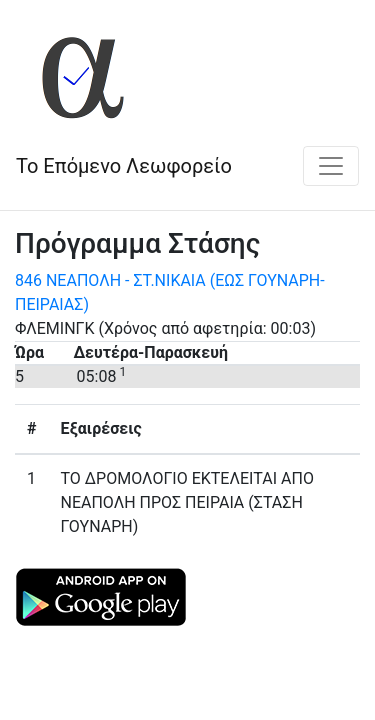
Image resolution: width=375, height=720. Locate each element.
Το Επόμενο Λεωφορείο (124, 166)
